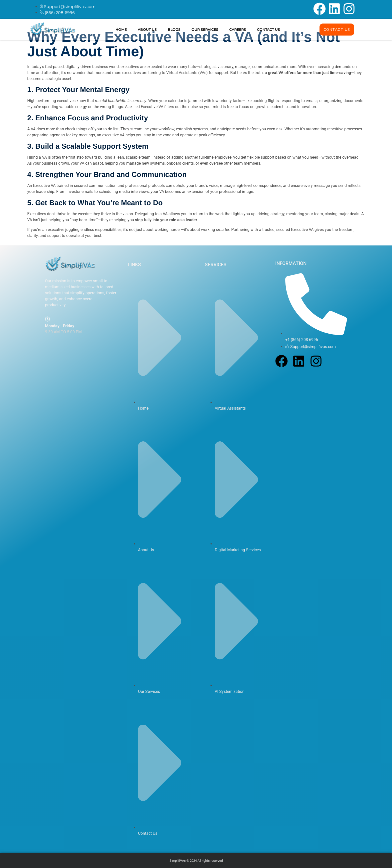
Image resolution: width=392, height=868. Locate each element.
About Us (147, 30)
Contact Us (268, 30)
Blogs (174, 30)
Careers (238, 30)
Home (121, 30)
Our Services (205, 30)
